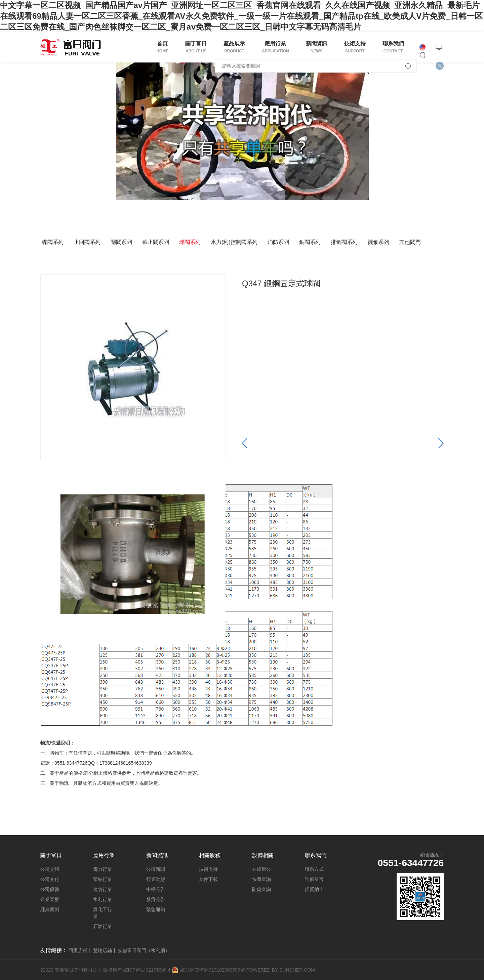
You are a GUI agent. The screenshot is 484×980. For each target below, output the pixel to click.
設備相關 (263, 855)
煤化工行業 (103, 913)
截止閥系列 (156, 242)
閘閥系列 (121, 242)
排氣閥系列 (344, 242)
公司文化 (50, 879)
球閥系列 (190, 242)
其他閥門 (410, 242)
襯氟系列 (378, 242)
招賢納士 (314, 889)
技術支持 (208, 869)
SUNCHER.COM (297, 970)
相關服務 (210, 855)
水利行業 (103, 899)
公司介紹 (50, 869)
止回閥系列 (87, 242)
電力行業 (103, 869)
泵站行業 (103, 879)
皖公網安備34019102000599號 (213, 970)
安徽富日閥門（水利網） (144, 950)
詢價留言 (314, 879)
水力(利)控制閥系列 (234, 242)
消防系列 (278, 242)
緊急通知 (156, 909)
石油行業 (103, 926)
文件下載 (208, 879)
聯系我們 (316, 855)
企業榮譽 (50, 899)
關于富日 (51, 855)
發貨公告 (156, 899)
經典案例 (50, 909)
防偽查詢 (261, 889)
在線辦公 (261, 869)
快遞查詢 (261, 879)
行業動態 (156, 879)
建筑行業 (103, 889)
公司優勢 (50, 889)
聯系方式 (314, 869)
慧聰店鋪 (103, 950)
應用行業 (104, 855)
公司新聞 (156, 869)
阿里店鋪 (78, 950)
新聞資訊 (157, 855)
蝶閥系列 (53, 242)
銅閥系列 (310, 242)
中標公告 (156, 889)
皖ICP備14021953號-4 (147, 970)
